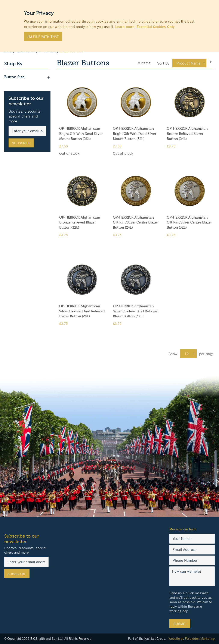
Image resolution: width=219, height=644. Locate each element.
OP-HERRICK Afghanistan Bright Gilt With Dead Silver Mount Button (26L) (81, 134)
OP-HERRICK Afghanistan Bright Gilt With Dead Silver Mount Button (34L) (135, 134)
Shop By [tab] (13, 64)
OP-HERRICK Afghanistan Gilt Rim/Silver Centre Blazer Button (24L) (135, 223)
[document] (109, 24)
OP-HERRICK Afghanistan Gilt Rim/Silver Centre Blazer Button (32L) (189, 223)
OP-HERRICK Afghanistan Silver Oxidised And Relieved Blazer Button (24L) (82, 311)
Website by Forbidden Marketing (192, 639)
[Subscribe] (21, 143)
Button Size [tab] (27, 77)
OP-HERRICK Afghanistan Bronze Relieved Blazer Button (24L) (187, 134)
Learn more (125, 27)
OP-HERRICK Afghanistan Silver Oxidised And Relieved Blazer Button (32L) (136, 311)
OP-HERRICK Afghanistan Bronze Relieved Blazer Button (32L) (80, 223)
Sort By (163, 63)
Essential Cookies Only (155, 27)
